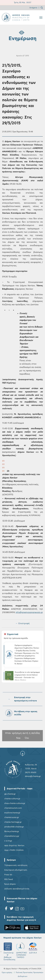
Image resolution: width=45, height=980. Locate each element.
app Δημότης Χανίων (14, 845)
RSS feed (9, 879)
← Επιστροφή (23, 624)
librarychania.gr (12, 831)
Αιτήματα (33, 8)
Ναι (18, 738)
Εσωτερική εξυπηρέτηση (16, 870)
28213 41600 (31, 772)
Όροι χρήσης (7, 973)
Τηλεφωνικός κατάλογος (16, 865)
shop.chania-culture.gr (15, 803)
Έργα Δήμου (10, 884)
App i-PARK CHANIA (14, 850)
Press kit (8, 875)
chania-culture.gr (12, 799)
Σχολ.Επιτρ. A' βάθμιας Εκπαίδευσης (24, 952)
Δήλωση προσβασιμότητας (17, 889)
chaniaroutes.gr (12, 817)
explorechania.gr (12, 813)
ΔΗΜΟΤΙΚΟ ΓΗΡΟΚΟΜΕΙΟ (11, 949)
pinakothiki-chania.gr (14, 827)
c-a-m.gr (8, 841)
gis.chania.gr (10, 794)
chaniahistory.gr (12, 836)
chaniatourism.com (13, 808)
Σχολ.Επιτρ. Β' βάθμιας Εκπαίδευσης (36, 952)
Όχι (27, 738)
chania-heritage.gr (13, 822)
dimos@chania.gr (33, 776)
